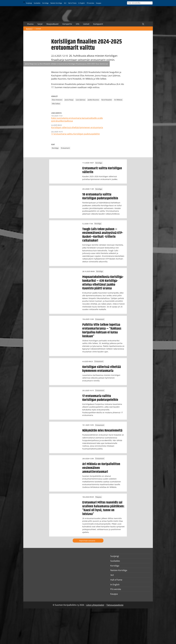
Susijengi (29, 3)
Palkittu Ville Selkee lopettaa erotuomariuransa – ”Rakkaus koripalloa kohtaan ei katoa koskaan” (102, 330)
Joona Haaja (69, 100)
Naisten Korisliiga (56, 3)
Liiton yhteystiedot (95, 605)
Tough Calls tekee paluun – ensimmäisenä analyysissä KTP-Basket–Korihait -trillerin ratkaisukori (103, 235)
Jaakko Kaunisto (93, 100)
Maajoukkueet (52, 24)
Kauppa (99, 3)
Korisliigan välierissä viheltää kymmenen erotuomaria (102, 369)
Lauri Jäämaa (81, 100)
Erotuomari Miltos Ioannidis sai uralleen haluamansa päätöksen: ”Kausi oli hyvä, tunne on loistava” (103, 508)
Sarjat (40, 24)
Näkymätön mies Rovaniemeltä (102, 431)
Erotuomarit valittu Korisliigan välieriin (102, 170)
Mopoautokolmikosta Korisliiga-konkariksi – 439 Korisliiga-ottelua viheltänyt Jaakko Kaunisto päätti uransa (103, 283)
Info (78, 24)
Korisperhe (67, 24)
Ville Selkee (56, 104)
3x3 (65, 3)
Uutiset (86, 24)
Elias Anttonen (57, 100)
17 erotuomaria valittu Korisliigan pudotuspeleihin (100, 398)
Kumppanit (98, 24)
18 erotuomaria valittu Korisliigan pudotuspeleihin (100, 196)
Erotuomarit (65, 148)
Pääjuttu (98, 497)
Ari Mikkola (118, 100)
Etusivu (30, 24)
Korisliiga (45, 3)
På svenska (90, 3)
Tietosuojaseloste (115, 605)
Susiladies (37, 3)
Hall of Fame (72, 3)
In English (82, 3)
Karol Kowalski (107, 100)
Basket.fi (29, 29)
